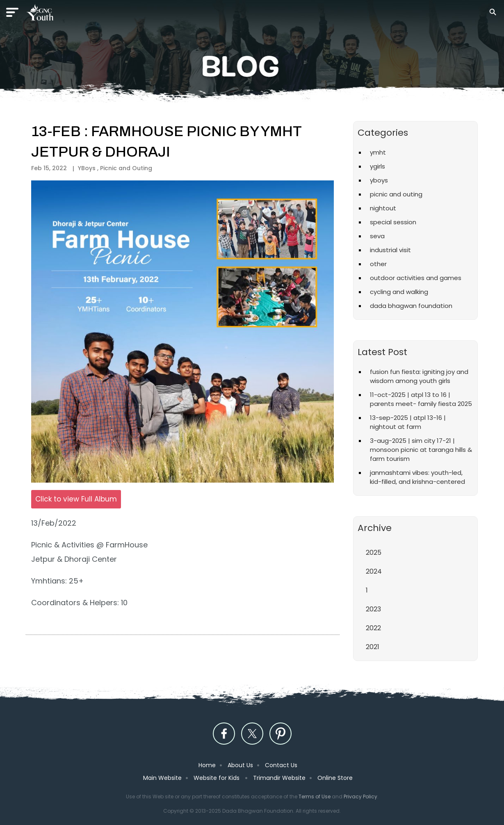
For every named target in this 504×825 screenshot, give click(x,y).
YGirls (377, 166)
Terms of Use (315, 797)
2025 (374, 553)
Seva (377, 236)
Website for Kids (217, 778)
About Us (240, 765)
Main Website (162, 778)
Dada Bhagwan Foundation (411, 306)
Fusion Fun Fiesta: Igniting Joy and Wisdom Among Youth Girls (419, 376)
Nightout (383, 208)
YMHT (378, 152)
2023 (373, 609)
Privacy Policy (360, 797)
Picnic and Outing (126, 168)
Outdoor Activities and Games (416, 278)
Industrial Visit (390, 250)
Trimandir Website (279, 778)
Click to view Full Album (76, 499)
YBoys (379, 180)
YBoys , (89, 168)
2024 (374, 571)
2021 (373, 647)
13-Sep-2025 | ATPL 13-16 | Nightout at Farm (408, 422)
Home (207, 765)
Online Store (335, 778)
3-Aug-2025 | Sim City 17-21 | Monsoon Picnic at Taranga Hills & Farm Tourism (421, 450)
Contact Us (281, 765)
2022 (373, 628)
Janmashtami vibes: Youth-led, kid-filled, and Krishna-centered (417, 477)
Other (378, 264)
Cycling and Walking (399, 292)
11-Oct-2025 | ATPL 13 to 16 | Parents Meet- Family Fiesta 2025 (421, 399)
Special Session (393, 222)
